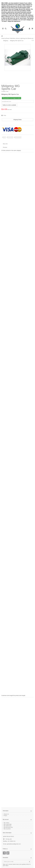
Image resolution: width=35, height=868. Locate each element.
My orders (7, 823)
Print (5, 115)
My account (6, 819)
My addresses (8, 826)
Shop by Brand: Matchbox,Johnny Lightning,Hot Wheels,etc (17, 38)
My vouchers (7, 829)
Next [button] (30, 58)
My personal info (8, 827)
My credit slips (8, 824)
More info (5, 144)
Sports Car (18, 137)
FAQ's (5, 816)
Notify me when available (9, 105)
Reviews (5, 147)
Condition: (4, 91)
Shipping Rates (17, 120)
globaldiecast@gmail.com (14, 844)
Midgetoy (6, 41)
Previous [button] (6, 58)
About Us (6, 814)
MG (4, 137)
